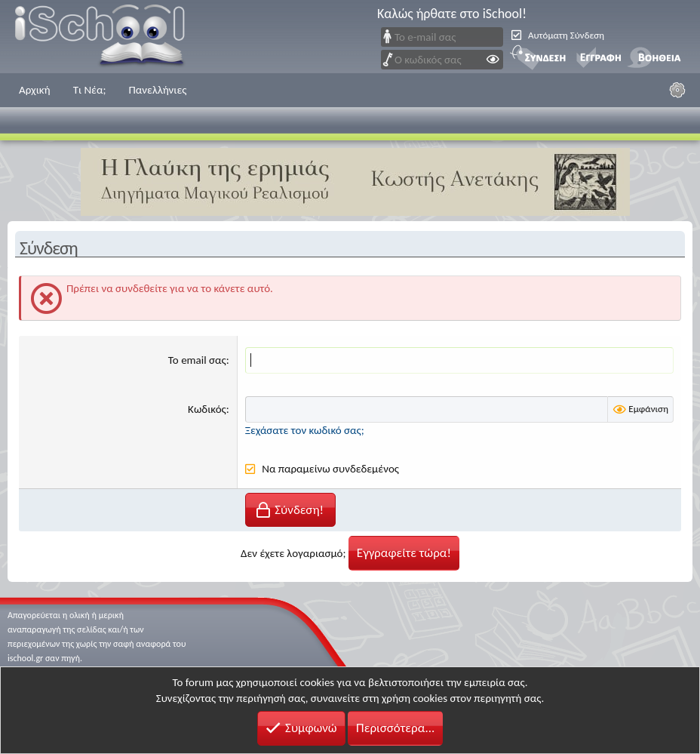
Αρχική (35, 90)
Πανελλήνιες (157, 90)
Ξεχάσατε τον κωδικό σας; (305, 430)
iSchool (109, 37)
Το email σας (197, 360)
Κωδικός (207, 409)
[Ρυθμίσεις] (677, 90)
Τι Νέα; (90, 90)
